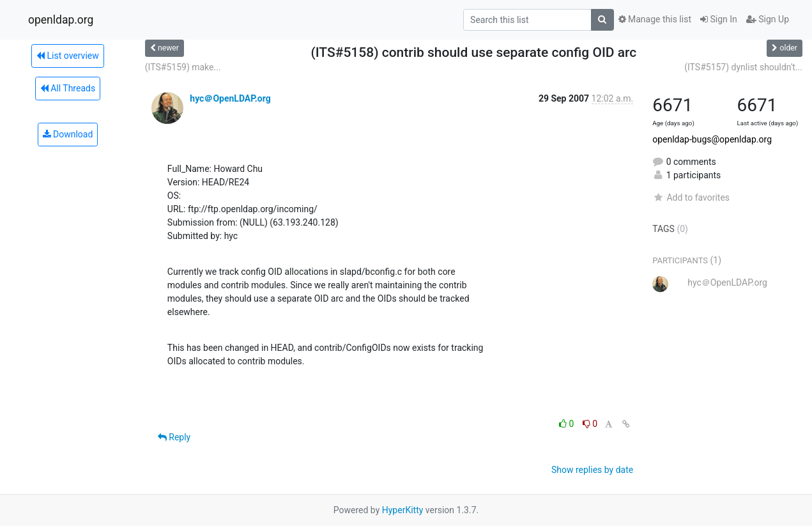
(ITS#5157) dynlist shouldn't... (743, 67)
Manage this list (655, 19)
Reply (174, 437)
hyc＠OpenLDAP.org (230, 98)
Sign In (719, 19)
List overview (68, 56)
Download (68, 134)
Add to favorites (691, 197)
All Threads (68, 88)
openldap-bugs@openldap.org (712, 139)
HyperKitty (403, 510)
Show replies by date (592, 470)
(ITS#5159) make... (183, 67)
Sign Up (768, 19)
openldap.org (61, 20)
